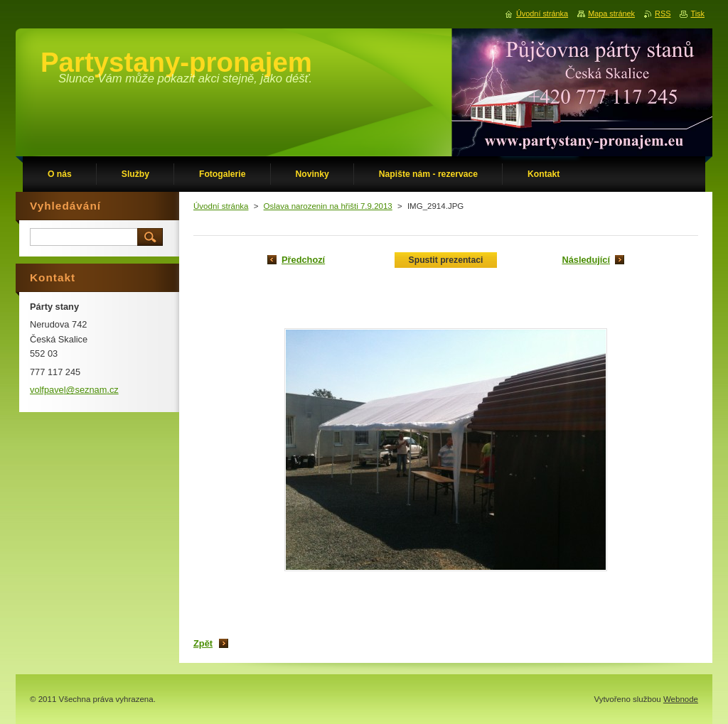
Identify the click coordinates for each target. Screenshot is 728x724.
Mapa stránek (611, 13)
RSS (663, 13)
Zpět (203, 643)
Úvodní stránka (221, 206)
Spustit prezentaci (446, 260)
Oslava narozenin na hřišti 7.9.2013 (328, 206)
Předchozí (303, 260)
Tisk (697, 13)
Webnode (681, 699)
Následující (586, 260)
